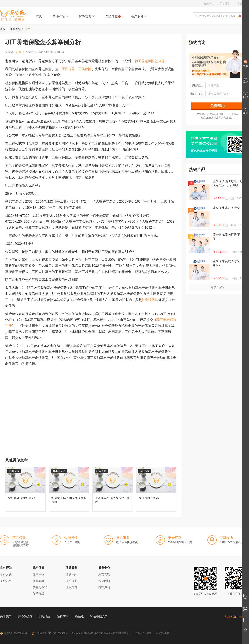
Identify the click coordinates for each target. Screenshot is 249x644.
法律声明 (63, 616)
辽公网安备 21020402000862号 (49, 633)
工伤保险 (85, 69)
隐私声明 (104, 587)
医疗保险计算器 (156, 489)
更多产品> (217, 287)
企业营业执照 (163, 633)
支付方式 (6, 575)
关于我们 (6, 616)
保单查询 (39, 575)
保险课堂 (113, 16)
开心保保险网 (13, 16)
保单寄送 (39, 593)
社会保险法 (150, 300)
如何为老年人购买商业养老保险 (69, 489)
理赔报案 (71, 581)
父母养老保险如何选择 (25, 489)
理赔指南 (71, 575)
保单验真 (39, 581)
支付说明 (6, 581)
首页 (39, 16)
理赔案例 (71, 587)
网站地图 (45, 616)
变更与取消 (40, 587)
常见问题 (104, 581)
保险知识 (16, 29)
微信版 (79, 616)
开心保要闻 (25, 616)
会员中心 (209, 4)
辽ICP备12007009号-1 (13, 633)
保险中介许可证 (143, 633)
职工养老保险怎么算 (150, 61)
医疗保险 (68, 69)
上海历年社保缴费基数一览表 (113, 489)
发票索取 (104, 575)
